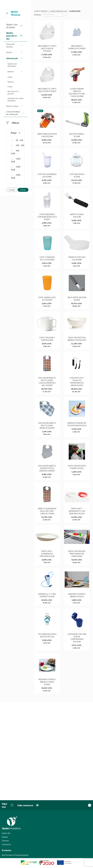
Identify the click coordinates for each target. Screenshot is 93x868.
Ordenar (38, 15)
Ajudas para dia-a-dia (59, 11)
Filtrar (23, 190)
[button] (21, 26)
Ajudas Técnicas (41, 11)
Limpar (12, 190)
